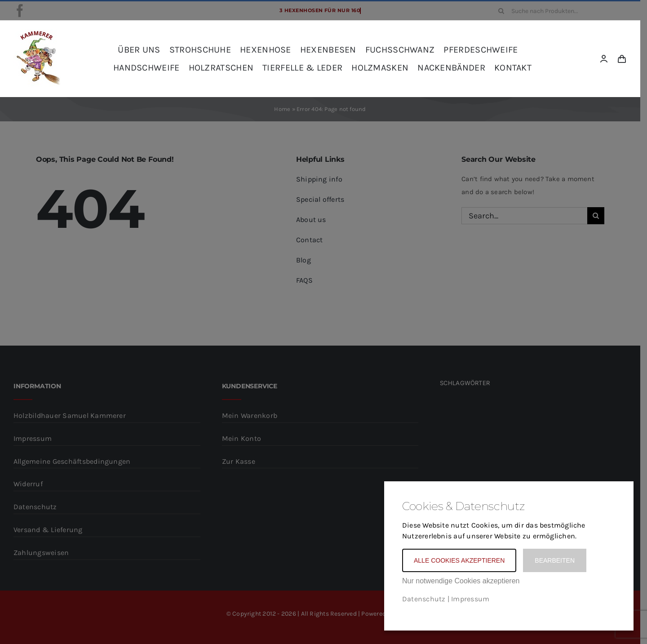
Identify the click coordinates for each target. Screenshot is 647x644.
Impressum (470, 599)
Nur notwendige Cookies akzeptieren (461, 581)
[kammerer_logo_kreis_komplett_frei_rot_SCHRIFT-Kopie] (37, 33)
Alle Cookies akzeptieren (459, 560)
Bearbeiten (555, 560)
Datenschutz (424, 599)
